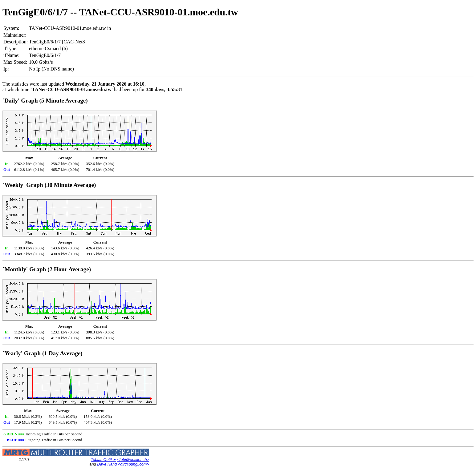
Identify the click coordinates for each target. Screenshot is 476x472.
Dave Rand (107, 464)
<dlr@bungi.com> (134, 464)
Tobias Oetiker (104, 460)
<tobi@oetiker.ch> (133, 460)
